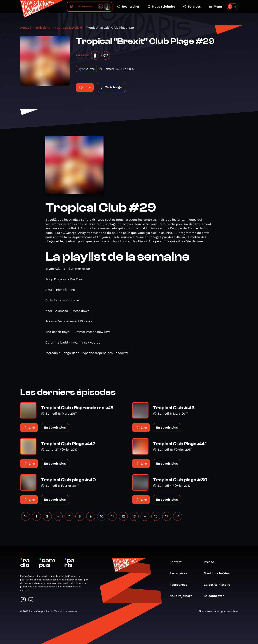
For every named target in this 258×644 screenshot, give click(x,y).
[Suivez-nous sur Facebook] (23, 600)
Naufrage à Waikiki (68, 28)
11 (112, 516)
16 (156, 516)
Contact (177, 562)
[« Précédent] (26, 516)
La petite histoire (219, 585)
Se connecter (216, 596)
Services (192, 6)
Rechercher (128, 6)
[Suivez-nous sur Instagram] (31, 600)
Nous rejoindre (161, 6)
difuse (235, 611)
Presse (211, 562)
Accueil (26, 28)
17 (167, 516)
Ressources (180, 585)
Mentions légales (219, 573)
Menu (215, 6)
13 (134, 516)
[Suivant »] (178, 516)
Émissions (43, 28)
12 (123, 516)
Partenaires (180, 573)
